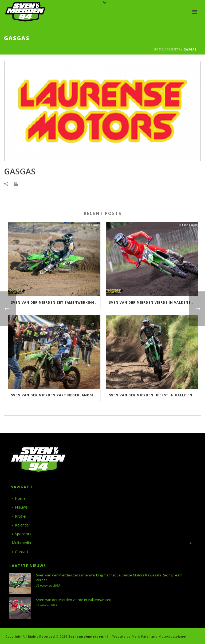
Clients (174, 49)
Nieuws (20, 507)
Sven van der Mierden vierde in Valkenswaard (154, 303)
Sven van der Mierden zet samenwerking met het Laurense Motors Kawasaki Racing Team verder (56, 303)
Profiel (19, 516)
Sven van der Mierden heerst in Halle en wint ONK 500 (154, 395)
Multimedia (21, 543)
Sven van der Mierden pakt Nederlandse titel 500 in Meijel (56, 395)
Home (159, 49)
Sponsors (21, 534)
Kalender (21, 525)
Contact (20, 552)
